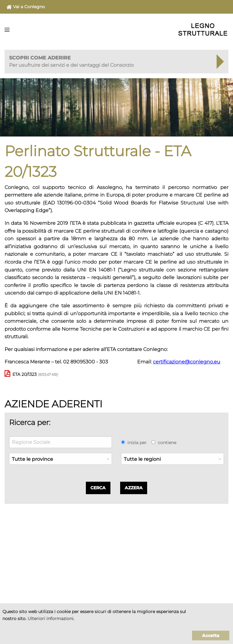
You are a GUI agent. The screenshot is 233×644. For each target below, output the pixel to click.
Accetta (211, 636)
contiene (167, 443)
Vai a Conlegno (26, 7)
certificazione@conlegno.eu (187, 362)
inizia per (137, 443)
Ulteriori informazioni (51, 619)
